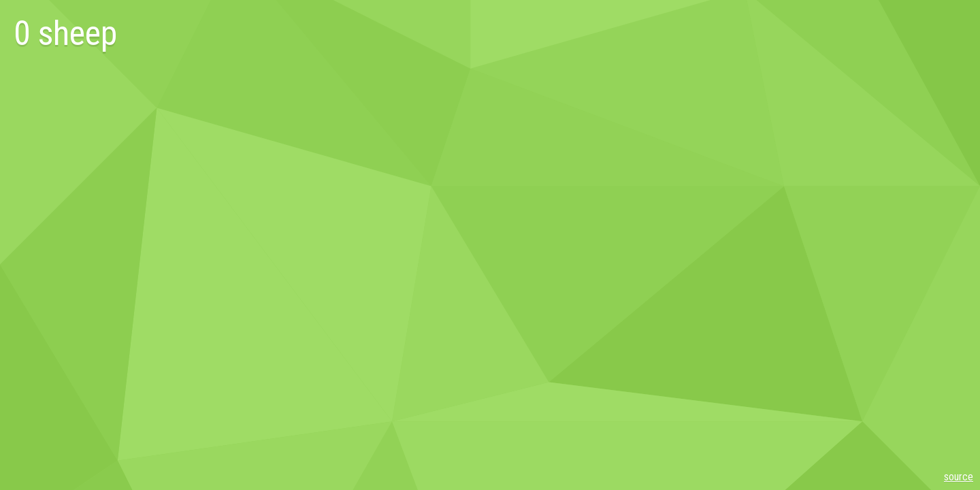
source (959, 477)
